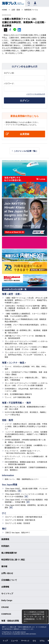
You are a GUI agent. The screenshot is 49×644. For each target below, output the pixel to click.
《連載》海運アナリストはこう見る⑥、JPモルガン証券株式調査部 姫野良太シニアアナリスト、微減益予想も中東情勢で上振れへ (26, 300)
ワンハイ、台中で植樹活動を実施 (17, 397)
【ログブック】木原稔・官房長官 (17, 523)
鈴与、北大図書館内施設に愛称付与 (18, 394)
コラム (42, 641)
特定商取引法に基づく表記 (13, 560)
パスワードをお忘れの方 (36, 94)
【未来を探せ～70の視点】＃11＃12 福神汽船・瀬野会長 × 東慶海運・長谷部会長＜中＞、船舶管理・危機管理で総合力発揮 (26, 308)
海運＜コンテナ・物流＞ (14, 363)
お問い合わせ (7, 573)
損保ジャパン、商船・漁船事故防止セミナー (22, 479)
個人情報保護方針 (9, 553)
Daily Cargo (7, 600)
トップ (5, 641)
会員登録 (25, 134)
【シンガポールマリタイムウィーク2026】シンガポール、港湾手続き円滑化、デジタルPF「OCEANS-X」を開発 (26, 355)
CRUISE (5, 607)
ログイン (25, 101)
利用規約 (5, 546)
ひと (4, 513)
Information (8, 475)
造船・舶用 (8, 420)
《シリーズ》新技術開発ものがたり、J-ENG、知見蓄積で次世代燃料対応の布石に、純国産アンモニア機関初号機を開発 (26, 434)
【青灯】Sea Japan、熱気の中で (17, 533)
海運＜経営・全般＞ (12, 294)
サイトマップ (7, 594)
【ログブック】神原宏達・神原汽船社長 (20, 520)
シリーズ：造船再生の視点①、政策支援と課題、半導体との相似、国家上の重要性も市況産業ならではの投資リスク (26, 426)
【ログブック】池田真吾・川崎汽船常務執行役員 (23, 517)
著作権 (4, 566)
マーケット (25, 641)
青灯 (4, 529)
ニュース (14, 641)
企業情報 (5, 587)
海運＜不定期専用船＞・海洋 (16, 403)
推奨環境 (5, 539)
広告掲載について (9, 580)
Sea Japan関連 (10, 485)
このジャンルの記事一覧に (25, 151)
